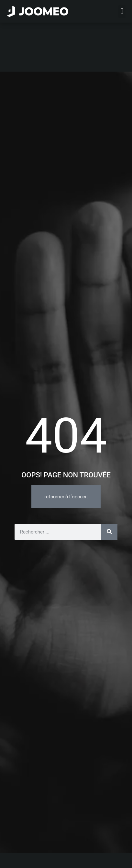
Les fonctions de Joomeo (44, 861)
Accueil (25, 841)
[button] (17, 835)
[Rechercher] (109, 483)
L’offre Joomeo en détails (44, 851)
